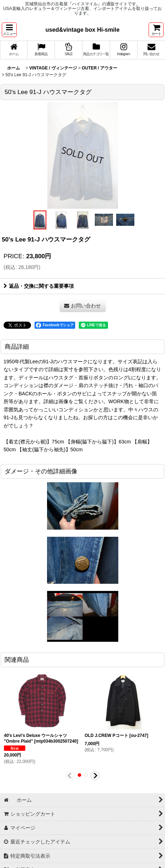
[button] (9, 30)
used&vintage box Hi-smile (83, 30)
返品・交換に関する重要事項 (39, 286)
